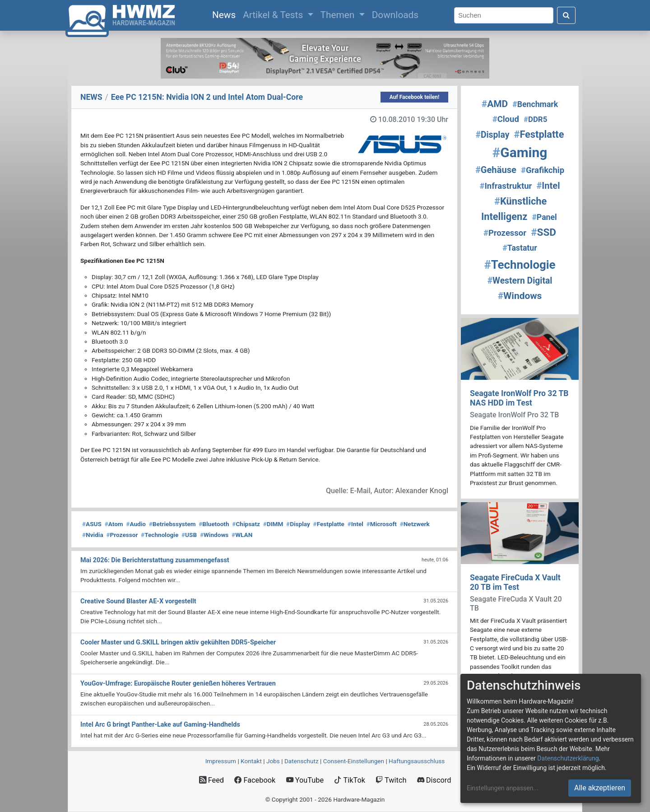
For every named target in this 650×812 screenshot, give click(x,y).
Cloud (506, 119)
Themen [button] (339, 15)
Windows (214, 535)
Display (298, 524)
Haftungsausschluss (417, 761)
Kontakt (251, 761)
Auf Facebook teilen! (415, 97)
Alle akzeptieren (600, 788)
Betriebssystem (172, 524)
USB (189, 535)
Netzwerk (415, 524)
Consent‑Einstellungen (354, 761)
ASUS (92, 524)
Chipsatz (246, 524)
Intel (355, 524)
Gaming (520, 152)
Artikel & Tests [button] (274, 15)
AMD (495, 104)
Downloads (395, 15)
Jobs (273, 761)
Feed (211, 780)
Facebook (255, 780)
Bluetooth (214, 524)
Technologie (160, 535)
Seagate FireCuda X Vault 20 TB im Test (515, 582)
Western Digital (520, 281)
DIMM (273, 524)
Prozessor (122, 535)
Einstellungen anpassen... (503, 788)
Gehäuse (496, 170)
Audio (136, 524)
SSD (543, 232)
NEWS (91, 97)
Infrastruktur (506, 186)
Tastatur (520, 248)
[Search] (504, 16)
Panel (544, 217)
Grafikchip (543, 170)
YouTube (305, 780)
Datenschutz (302, 761)
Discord (434, 780)
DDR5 (535, 119)
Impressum (221, 761)
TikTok (350, 780)
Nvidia (93, 535)
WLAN (242, 535)
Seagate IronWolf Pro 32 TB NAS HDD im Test (519, 398)
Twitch (391, 780)
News (226, 14)
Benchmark (535, 104)
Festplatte (329, 524)
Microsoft (382, 524)
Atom (114, 524)
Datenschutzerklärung (568, 758)
